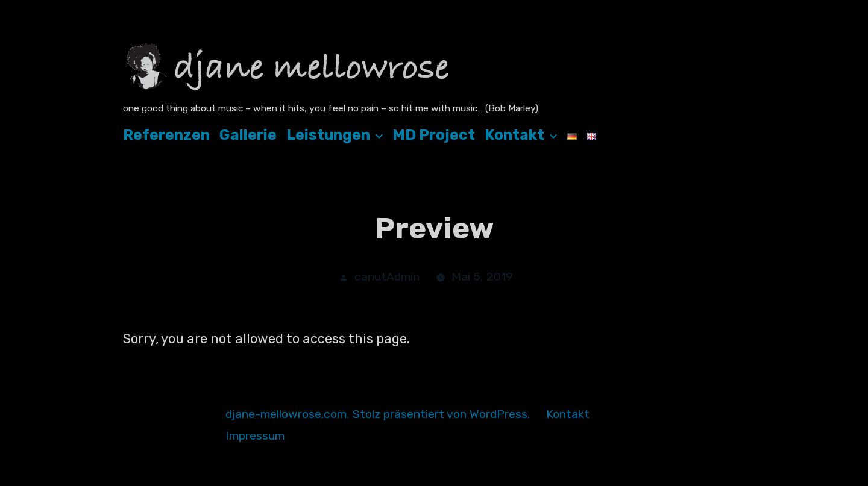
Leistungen (328, 135)
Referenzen (166, 135)
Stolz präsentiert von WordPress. (443, 414)
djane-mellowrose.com (286, 414)
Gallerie (248, 135)
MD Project (434, 135)
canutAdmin (387, 277)
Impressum (255, 436)
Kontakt (514, 135)
